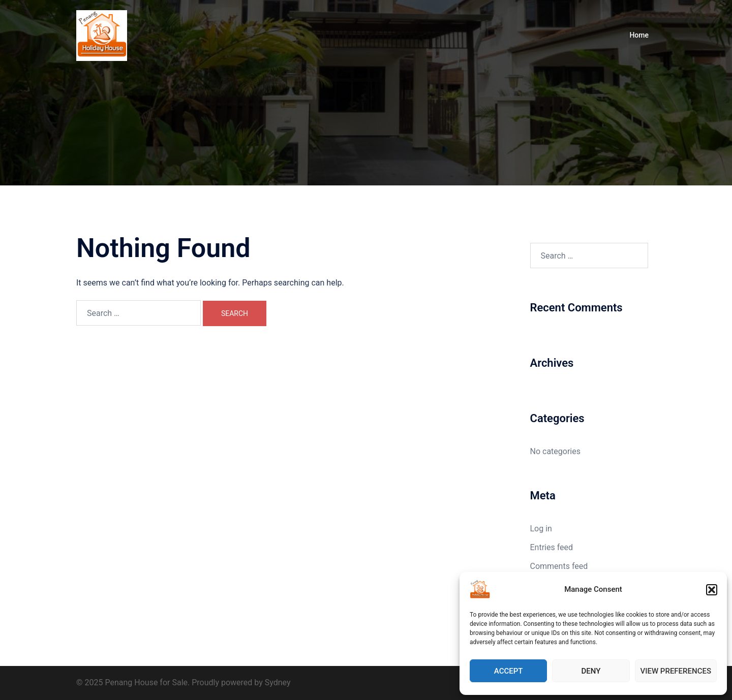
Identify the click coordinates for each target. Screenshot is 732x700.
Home (639, 35)
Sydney (278, 682)
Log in (541, 529)
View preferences (676, 671)
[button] (712, 590)
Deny (591, 671)
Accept (509, 671)
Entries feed (552, 547)
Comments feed (559, 566)
